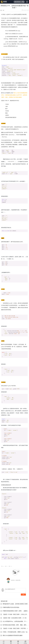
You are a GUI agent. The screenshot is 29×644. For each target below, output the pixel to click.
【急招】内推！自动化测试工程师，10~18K (15, 618)
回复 (23, 594)
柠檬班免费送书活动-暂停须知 (11, 607)
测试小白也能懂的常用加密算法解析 (13, 635)
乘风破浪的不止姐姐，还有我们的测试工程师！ (16, 604)
